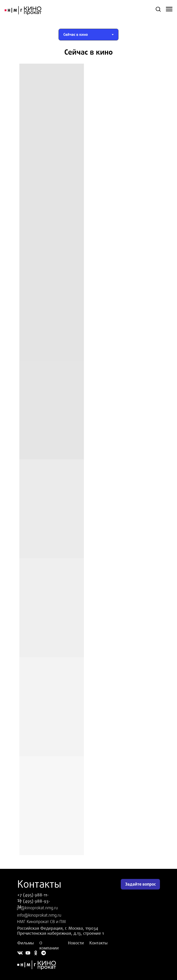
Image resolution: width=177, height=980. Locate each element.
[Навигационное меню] (169, 9)
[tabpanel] (88, 52)
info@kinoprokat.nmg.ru (39, 915)
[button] (158, 9)
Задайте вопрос (140, 884)
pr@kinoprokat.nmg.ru (37, 908)
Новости (76, 943)
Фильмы (26, 943)
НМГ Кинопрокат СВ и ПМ (41, 922)
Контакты (99, 943)
